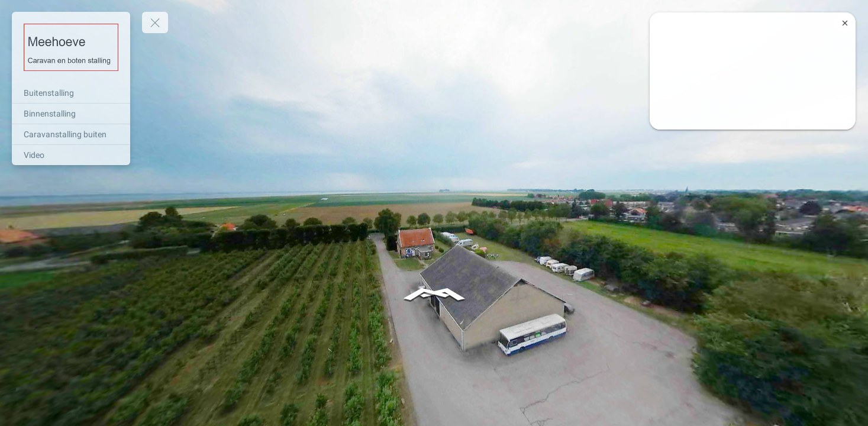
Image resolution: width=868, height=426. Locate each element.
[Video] (71, 155)
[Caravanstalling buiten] (71, 134)
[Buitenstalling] (71, 93)
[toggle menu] (155, 22)
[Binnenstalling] (71, 114)
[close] (845, 23)
